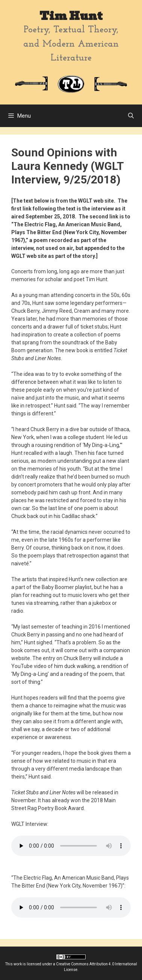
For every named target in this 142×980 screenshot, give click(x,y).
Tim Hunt (71, 16)
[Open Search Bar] (131, 116)
